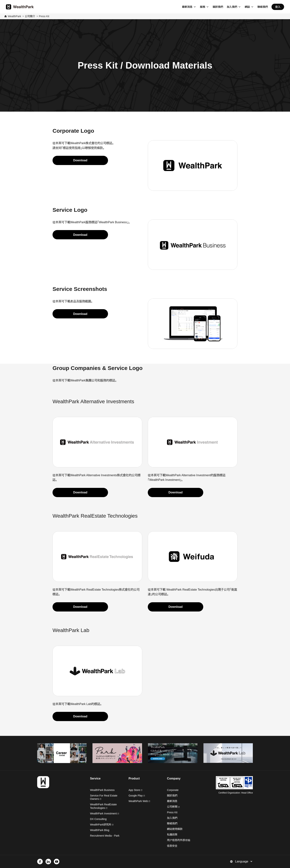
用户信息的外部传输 (179, 840)
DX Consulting (98, 819)
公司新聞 (173, 807)
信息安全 (172, 846)
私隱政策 (172, 835)
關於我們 (218, 7)
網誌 (247, 7)
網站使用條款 (175, 829)
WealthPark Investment (104, 813)
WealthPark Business (102, 790)
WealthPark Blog (100, 830)
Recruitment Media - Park (105, 836)
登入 (278, 7)
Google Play (137, 796)
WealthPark (14, 16)
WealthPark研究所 (101, 825)
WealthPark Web (139, 801)
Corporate (173, 790)
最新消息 (187, 7)
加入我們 (232, 7)
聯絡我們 (263, 7)
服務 (203, 7)
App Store (135, 790)
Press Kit (44, 16)
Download (80, 160)
